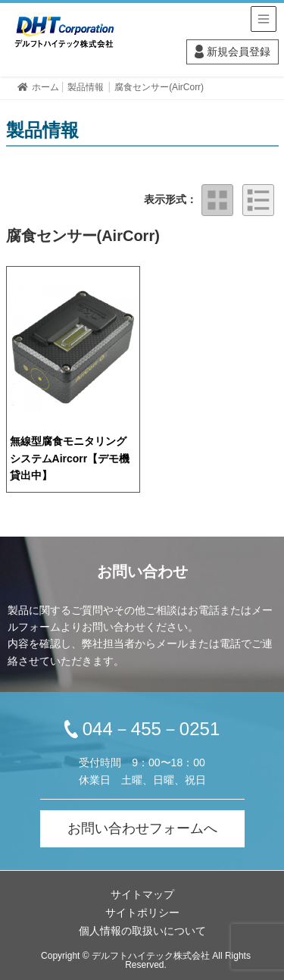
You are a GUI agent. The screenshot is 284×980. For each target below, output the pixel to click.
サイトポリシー (142, 913)
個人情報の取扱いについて (142, 931)
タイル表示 (217, 200)
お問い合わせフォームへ (142, 828)
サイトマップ (142, 894)
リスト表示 (258, 200)
